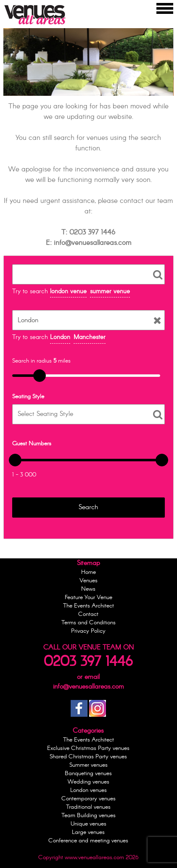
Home (88, 572)
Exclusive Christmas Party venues (88, 748)
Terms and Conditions (88, 623)
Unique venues (88, 824)
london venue (68, 292)
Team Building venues (88, 815)
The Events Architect (88, 606)
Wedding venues (88, 782)
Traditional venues (88, 807)
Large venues (88, 832)
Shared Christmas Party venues (88, 757)
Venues (88, 581)
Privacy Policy (88, 631)
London (60, 337)
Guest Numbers (32, 444)
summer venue (110, 292)
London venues (88, 790)
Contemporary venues (88, 799)
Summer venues (88, 765)
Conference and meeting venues (88, 841)
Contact (88, 614)
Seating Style (28, 397)
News (88, 589)
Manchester (90, 337)
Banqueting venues (88, 773)
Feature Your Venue (88, 597)
